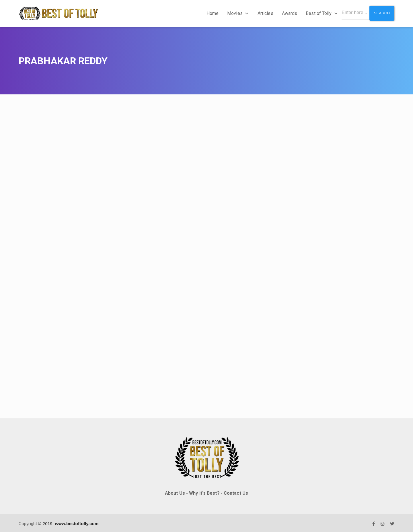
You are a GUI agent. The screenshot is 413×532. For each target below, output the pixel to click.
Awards (288, 13)
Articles (264, 13)
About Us (175, 492)
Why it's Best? (204, 492)
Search (381, 13)
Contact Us (236, 492)
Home (211, 13)
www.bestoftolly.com (77, 522)
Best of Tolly (320, 13)
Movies (237, 13)
